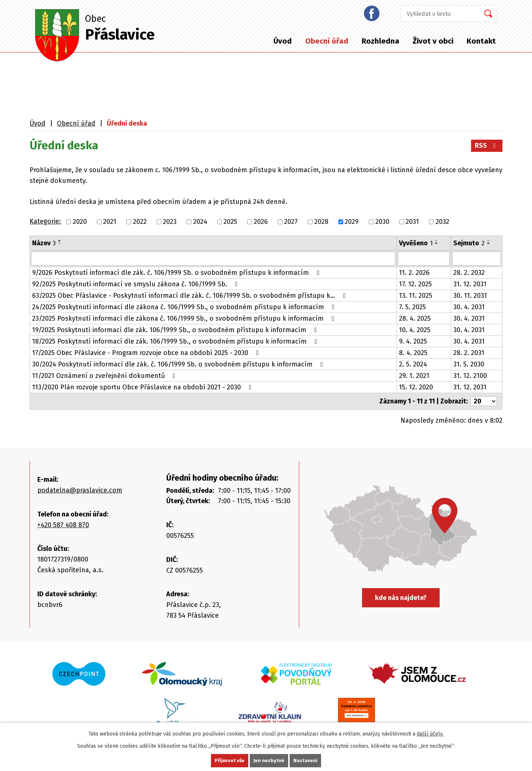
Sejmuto (469, 243)
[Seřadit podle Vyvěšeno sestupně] (437, 243)
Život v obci (433, 41)
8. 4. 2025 (413, 353)
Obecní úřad (327, 41)
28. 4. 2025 (415, 318)
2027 (291, 222)
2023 (170, 222)
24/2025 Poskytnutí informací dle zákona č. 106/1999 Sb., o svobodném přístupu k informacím (185, 307)
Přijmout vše (229, 760)
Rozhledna (381, 41)
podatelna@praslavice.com (80, 490)
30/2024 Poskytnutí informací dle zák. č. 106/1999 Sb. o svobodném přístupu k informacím (179, 364)
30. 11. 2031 (470, 296)
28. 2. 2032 (469, 273)
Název (44, 243)
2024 (200, 222)
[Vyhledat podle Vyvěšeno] (424, 259)
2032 (442, 222)
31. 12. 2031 (470, 284)
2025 (230, 222)
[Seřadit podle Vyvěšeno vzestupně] (437, 240)
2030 (382, 222)
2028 (321, 222)
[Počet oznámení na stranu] (484, 401)
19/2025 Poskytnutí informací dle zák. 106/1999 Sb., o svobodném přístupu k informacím (176, 330)
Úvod (283, 41)
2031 (412, 222)
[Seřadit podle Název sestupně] (60, 243)
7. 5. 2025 (412, 307)
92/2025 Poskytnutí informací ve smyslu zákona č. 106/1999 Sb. (137, 284)
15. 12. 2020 (416, 387)
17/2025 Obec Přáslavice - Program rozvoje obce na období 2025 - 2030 (147, 353)
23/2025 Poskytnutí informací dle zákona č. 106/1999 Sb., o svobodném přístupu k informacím (185, 318)
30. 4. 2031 (469, 307)
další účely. (430, 734)
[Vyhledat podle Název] (213, 259)
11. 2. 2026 (414, 273)
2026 (261, 222)
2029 (352, 222)
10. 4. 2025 (415, 330)
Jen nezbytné (269, 760)
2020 (80, 222)
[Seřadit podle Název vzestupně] (60, 240)
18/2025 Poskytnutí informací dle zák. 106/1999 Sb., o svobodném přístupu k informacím (176, 341)
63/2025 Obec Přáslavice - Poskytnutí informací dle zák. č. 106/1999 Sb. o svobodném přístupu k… (190, 296)
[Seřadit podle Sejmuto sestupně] (489, 243)
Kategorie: (45, 221)
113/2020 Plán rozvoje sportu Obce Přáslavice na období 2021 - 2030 (143, 387)
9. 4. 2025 (413, 341)
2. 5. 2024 (413, 364)
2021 (110, 222)
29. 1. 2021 (414, 376)
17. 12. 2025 (415, 284)
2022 (140, 222)
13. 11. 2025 (416, 296)
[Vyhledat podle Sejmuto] (477, 259)
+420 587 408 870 (63, 525)
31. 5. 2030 (469, 364)
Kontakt (481, 41)
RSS (487, 146)
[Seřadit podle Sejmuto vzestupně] (489, 240)
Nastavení (306, 760)
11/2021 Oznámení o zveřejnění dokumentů (105, 376)
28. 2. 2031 (469, 353)
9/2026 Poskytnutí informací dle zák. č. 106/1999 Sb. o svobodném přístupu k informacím (177, 273)
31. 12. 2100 (470, 376)
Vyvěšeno (416, 243)
